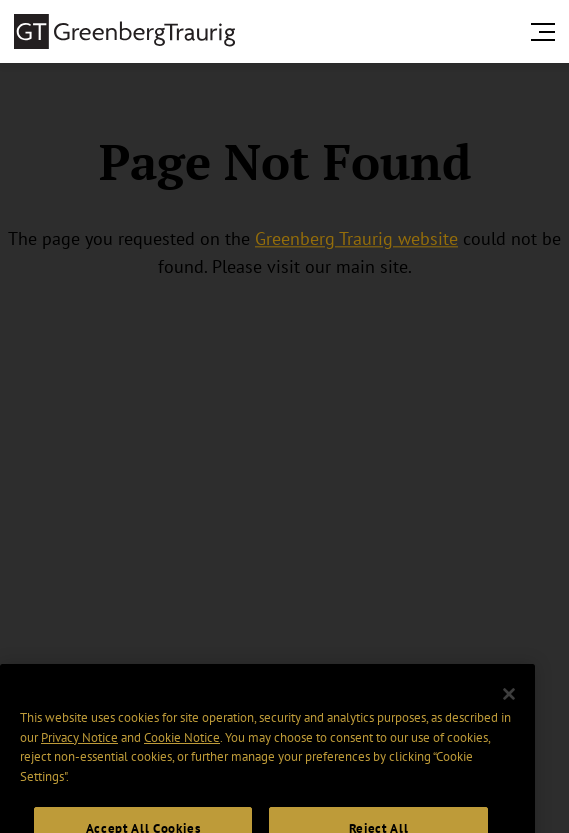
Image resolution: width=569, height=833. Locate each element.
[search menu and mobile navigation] (547, 32)
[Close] (509, 706)
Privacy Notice (79, 749)
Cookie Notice (182, 749)
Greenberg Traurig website (356, 238)
